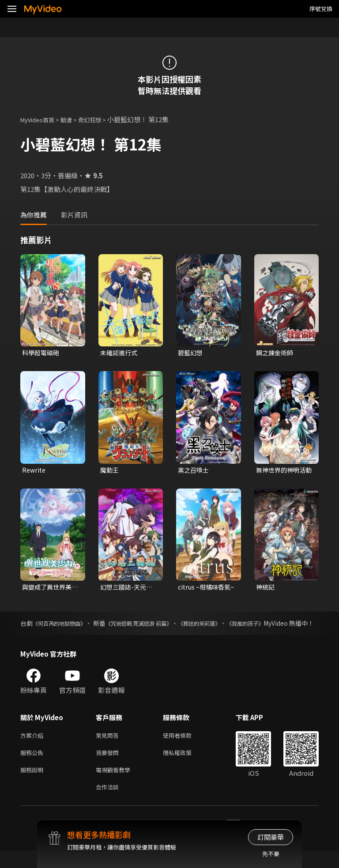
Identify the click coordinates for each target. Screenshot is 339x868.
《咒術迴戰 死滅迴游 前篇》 (167, 626)
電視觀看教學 (116, 785)
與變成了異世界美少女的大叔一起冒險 (49, 589)
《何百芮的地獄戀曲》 (68, 626)
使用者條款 (185, 748)
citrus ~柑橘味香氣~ (206, 589)
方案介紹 (34, 748)
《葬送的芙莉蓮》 (241, 626)
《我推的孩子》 (297, 626)
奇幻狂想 (99, 119)
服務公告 (34, 766)
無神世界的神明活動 (282, 471)
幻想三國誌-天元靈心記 (128, 589)
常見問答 (109, 748)
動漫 (73, 119)
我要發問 (109, 766)
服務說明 (34, 785)
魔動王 (110, 471)
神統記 (266, 589)
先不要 (271, 854)
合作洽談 (109, 803)
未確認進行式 (120, 353)
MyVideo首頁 (40, 119)
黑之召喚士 (194, 471)
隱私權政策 (185, 766)
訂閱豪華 (271, 837)
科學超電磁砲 (42, 353)
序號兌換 (321, 9)
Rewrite (35, 471)
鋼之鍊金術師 (276, 353)
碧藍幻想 (191, 353)
